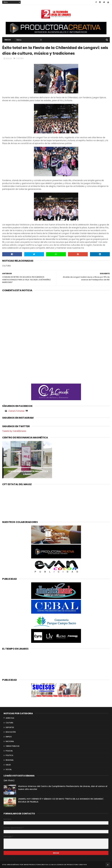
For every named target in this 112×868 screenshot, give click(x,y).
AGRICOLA (10, 718)
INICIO (8, 40)
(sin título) (9, 780)
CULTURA (20, 58)
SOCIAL (9, 769)
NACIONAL (10, 741)
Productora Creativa (77, 865)
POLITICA (9, 755)
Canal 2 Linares (16, 411)
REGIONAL (10, 760)
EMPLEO (9, 737)
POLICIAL (9, 751)
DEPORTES (10, 727)
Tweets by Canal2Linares (14, 431)
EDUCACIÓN (11, 732)
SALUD (8, 765)
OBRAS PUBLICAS (13, 746)
